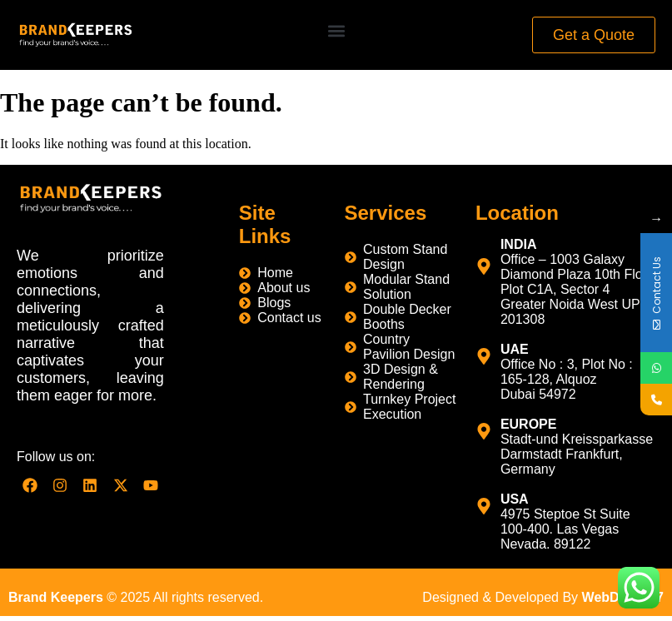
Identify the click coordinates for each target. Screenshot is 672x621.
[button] (336, 31)
